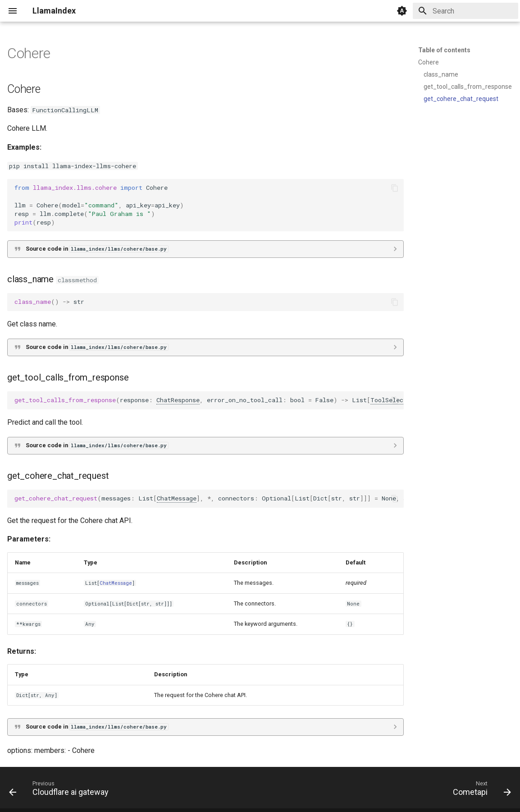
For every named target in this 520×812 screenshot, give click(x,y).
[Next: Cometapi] (479, 790)
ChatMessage (177, 498)
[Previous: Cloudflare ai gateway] (61, 790)
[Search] (465, 11)
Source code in (97, 249)
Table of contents (444, 50)
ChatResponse (178, 400)
